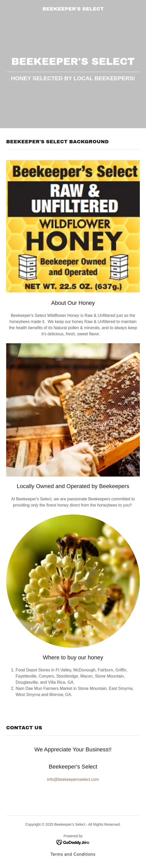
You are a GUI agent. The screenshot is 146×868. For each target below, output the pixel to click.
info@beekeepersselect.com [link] (73, 779)
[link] (73, 9)
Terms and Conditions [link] (73, 854)
